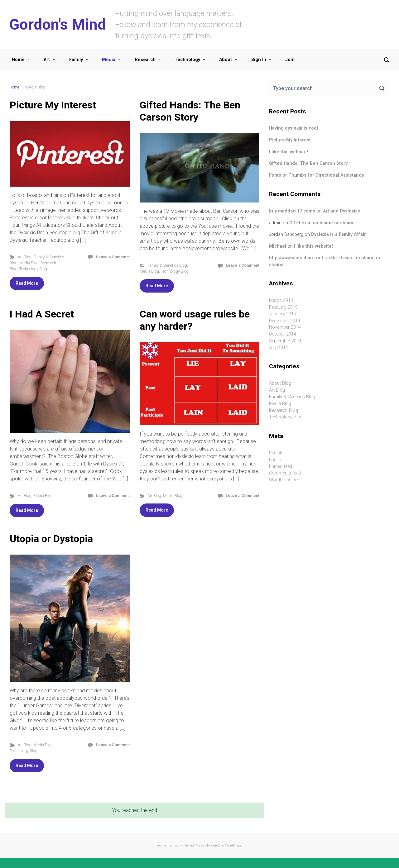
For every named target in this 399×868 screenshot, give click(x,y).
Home (18, 60)
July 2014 (279, 348)
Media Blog (29, 263)
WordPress (233, 845)
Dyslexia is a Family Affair (339, 234)
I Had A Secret (42, 314)
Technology (187, 60)
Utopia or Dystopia (51, 539)
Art (47, 60)
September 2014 (285, 341)
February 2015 (283, 307)
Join (290, 60)
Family (76, 60)
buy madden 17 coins (292, 211)
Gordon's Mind (58, 24)
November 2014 (285, 327)
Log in (275, 460)
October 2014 (283, 334)
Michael (278, 246)
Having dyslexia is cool (293, 128)
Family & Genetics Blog (167, 265)
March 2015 (281, 300)
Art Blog (25, 257)
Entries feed (281, 467)
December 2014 (285, 321)
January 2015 (283, 314)
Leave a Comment (113, 257)
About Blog (280, 383)
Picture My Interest (53, 105)
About (226, 60)
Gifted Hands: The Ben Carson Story (190, 111)
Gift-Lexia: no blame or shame (322, 223)
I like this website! (288, 152)
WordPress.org (284, 480)
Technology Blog (33, 269)
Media (109, 60)
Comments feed (285, 473)
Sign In (259, 60)
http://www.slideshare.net (296, 258)
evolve (162, 845)
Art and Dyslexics (341, 211)
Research (145, 60)
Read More (27, 283)
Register (277, 453)
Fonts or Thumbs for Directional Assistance (317, 175)
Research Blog (284, 410)
